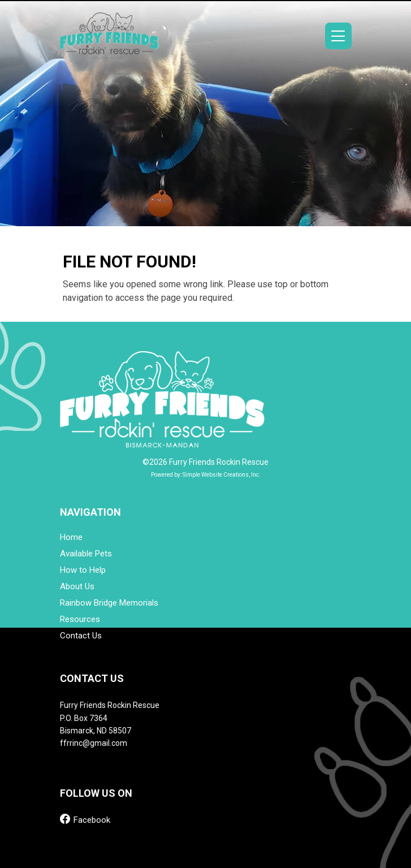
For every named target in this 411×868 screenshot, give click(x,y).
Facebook (85, 819)
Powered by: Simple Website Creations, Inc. (206, 475)
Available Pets (86, 554)
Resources (80, 619)
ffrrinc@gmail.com (94, 743)
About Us (77, 587)
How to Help (83, 570)
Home (71, 537)
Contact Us (81, 636)
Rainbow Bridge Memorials (109, 603)
